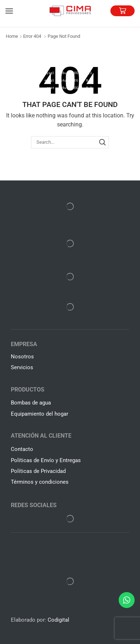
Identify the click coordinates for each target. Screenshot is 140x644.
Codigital (58, 620)
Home (12, 36)
